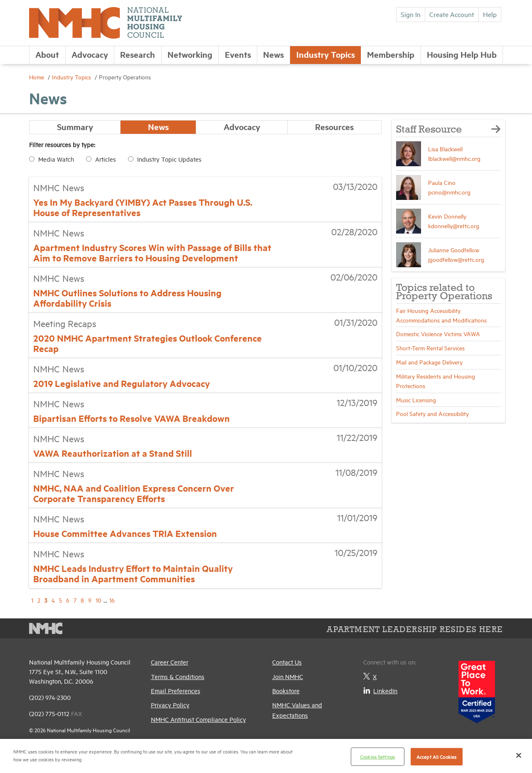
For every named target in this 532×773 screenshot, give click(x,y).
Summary (75, 127)
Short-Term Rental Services (430, 348)
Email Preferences (176, 691)
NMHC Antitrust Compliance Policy (198, 719)
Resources (334, 127)
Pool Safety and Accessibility (432, 413)
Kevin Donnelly (447, 216)
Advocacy (90, 54)
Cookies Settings (377, 757)
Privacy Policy (170, 705)
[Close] (519, 755)
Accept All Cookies (436, 757)
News (273, 54)
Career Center (170, 662)
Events (238, 54)
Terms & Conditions (178, 676)
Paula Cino (442, 182)
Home (37, 77)
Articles (106, 159)
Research (138, 54)
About (47, 54)
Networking (190, 54)
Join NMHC (288, 676)
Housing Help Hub (462, 54)
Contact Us (287, 662)
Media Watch (56, 159)
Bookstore (286, 691)
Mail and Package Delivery (429, 362)
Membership (391, 54)
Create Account (452, 14)
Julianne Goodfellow (454, 250)
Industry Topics (326, 54)
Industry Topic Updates (169, 159)
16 (112, 600)
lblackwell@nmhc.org (454, 158)
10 (99, 600)
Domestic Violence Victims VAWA (438, 334)
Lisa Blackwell (445, 149)
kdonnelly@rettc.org (454, 225)
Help (490, 14)
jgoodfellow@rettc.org (456, 259)
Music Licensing (416, 400)
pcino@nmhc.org (449, 192)
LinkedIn (380, 691)
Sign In (411, 14)
